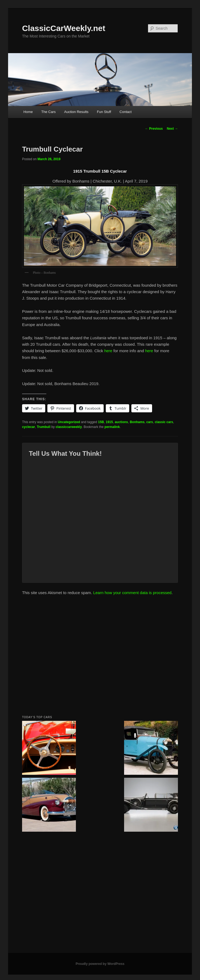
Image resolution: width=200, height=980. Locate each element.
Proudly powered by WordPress (100, 964)
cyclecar (29, 427)
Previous (154, 129)
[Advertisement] (62, 657)
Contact (126, 112)
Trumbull (44, 427)
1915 (109, 422)
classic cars (164, 422)
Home (28, 112)
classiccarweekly (69, 427)
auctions (121, 422)
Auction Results (76, 112)
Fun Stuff (104, 112)
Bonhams (137, 422)
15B (101, 422)
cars (150, 422)
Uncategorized (69, 422)
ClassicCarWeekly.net (64, 28)
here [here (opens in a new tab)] (108, 351)
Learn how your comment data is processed (132, 593)
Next (172, 129)
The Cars (48, 112)
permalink (112, 427)
